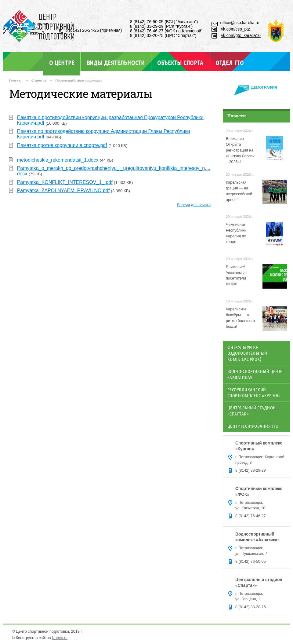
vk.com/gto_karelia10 (241, 36)
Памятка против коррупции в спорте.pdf (62, 145)
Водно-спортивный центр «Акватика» (255, 374)
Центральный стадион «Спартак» (251, 410)
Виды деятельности (116, 63)
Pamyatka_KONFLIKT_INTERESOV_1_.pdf (65, 182)
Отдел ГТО (230, 63)
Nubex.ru (60, 638)
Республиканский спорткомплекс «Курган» (254, 392)
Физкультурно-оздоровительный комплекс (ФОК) (247, 353)
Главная (16, 80)
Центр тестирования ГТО (253, 426)
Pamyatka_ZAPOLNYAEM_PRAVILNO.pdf (63, 190)
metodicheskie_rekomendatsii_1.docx (58, 160)
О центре (62, 63)
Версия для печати (194, 205)
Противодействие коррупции (78, 80)
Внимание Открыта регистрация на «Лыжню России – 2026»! (240, 150)
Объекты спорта (180, 63)
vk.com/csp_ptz (235, 29)
